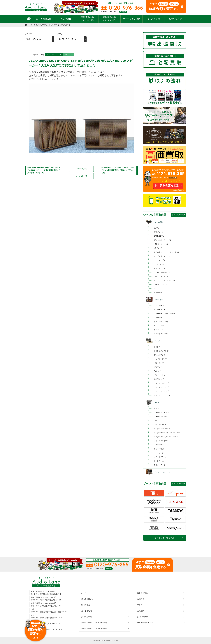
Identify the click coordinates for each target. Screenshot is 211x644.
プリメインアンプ (160, 375)
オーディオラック (160, 417)
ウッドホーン (159, 306)
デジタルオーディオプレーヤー (165, 240)
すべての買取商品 (178, 215)
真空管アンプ (159, 379)
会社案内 (141, 611)
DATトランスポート (161, 276)
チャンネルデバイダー (162, 387)
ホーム (84, 593)
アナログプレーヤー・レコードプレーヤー (169, 252)
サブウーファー (160, 310)
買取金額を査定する (145, 623)
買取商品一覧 (88, 19)
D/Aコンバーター (160, 425)
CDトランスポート (161, 264)
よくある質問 (153, 19)
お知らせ (141, 599)
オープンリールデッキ (162, 256)
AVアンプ (157, 371)
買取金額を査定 (169, 185)
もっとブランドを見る (165, 538)
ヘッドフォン (159, 326)
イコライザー (159, 445)
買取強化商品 (142, 593)
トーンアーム (159, 461)
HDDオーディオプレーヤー (164, 244)
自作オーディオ (160, 465)
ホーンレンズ (159, 330)
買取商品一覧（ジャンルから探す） (95, 623)
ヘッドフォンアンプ (161, 391)
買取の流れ (66, 19)
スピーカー (69, 54)
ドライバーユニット (161, 322)
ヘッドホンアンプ (160, 359)
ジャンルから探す (37, 25)
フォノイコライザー (161, 441)
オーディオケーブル (161, 413)
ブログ (140, 605)
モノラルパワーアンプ (162, 395)
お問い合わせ (175, 19)
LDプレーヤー (159, 248)
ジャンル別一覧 (81, 176)
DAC (156, 421)
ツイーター (158, 318)
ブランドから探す (51, 25)
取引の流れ (86, 605)
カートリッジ (159, 453)
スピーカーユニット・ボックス (165, 314)
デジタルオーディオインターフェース (168, 433)
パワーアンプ (159, 363)
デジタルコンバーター (162, 429)
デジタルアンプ (160, 355)
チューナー (158, 292)
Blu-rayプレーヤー (161, 284)
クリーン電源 (159, 449)
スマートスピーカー (161, 334)
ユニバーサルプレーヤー (163, 272)
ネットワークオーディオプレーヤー (167, 280)
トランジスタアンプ (161, 351)
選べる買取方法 (44, 19)
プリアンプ (158, 367)
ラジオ (156, 288)
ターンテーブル (160, 260)
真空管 (156, 408)
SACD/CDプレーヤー (162, 236)
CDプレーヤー (159, 228)
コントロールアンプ (161, 383)
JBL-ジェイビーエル (54, 54)
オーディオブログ (131, 19)
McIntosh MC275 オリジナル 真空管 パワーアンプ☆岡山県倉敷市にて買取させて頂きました (118, 170)
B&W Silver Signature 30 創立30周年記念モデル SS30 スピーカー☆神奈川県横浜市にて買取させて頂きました (44, 170)
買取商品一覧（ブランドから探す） (95, 628)
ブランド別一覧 (81, 169)
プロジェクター (160, 232)
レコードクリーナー (161, 457)
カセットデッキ (160, 268)
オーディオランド (112, 641)
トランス (157, 347)
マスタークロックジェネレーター (166, 437)
